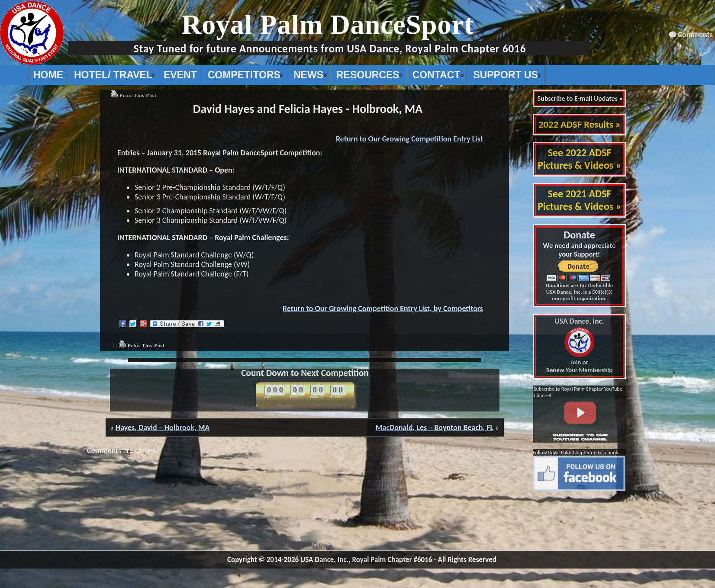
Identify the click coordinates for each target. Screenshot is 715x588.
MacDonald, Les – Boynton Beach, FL (435, 427)
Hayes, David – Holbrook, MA (163, 427)
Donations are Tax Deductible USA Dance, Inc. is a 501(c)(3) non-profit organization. (579, 292)
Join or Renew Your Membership (579, 346)
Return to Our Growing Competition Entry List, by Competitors (383, 308)
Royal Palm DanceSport (328, 24)
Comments (696, 35)
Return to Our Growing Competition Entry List (409, 139)
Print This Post (138, 95)
